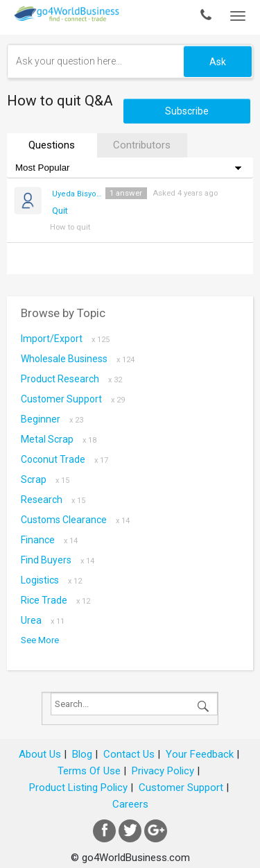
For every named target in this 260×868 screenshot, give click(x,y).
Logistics (51, 580)
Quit (60, 211)
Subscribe (187, 111)
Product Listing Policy (78, 788)
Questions (52, 145)
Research (53, 500)
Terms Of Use (89, 771)
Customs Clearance (75, 520)
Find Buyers (58, 560)
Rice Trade (55, 600)
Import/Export (65, 339)
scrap (45, 479)
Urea (43, 620)
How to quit (70, 227)
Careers (130, 804)
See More (40, 640)
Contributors (142, 145)
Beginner (52, 419)
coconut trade (64, 459)
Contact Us (129, 754)
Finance (49, 540)
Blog (82, 754)
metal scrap (59, 439)
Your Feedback (200, 754)
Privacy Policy (163, 771)
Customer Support (73, 399)
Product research (71, 379)
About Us (40, 754)
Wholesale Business (78, 359)
